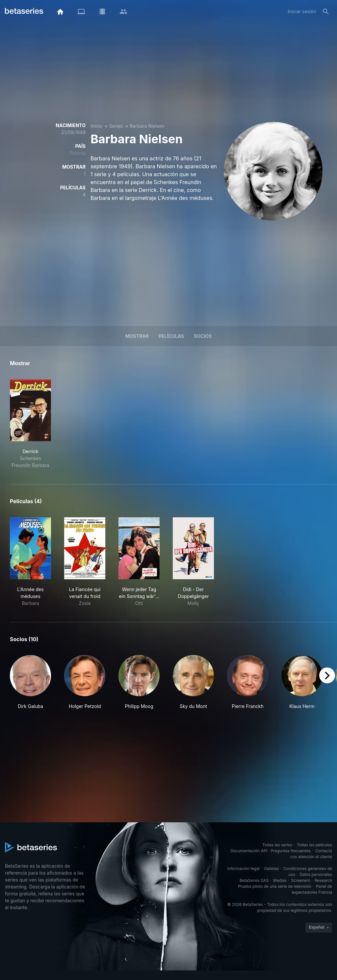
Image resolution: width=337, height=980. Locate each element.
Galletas (272, 869)
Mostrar (137, 336)
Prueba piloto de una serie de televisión (275, 886)
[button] (30, 682)
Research (323, 880)
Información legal (244, 869)
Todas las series (277, 845)
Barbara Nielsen (147, 126)
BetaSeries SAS (254, 880)
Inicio (96, 126)
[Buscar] (326, 12)
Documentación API (249, 851)
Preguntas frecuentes (291, 851)
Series (116, 126)
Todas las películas (314, 845)
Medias (280, 880)
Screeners (301, 880)
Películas (171, 336)
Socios (203, 336)
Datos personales (316, 874)
